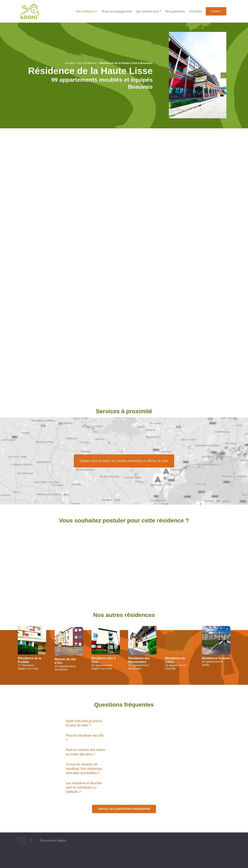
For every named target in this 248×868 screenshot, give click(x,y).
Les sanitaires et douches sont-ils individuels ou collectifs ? (84, 787)
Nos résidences (87, 63)
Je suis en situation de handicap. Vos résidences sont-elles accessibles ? (84, 769)
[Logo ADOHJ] (29, 4)
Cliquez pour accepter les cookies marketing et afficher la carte (124, 461)
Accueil (70, 63)
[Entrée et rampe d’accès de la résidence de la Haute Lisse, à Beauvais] (198, 34)
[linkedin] (31, 841)
